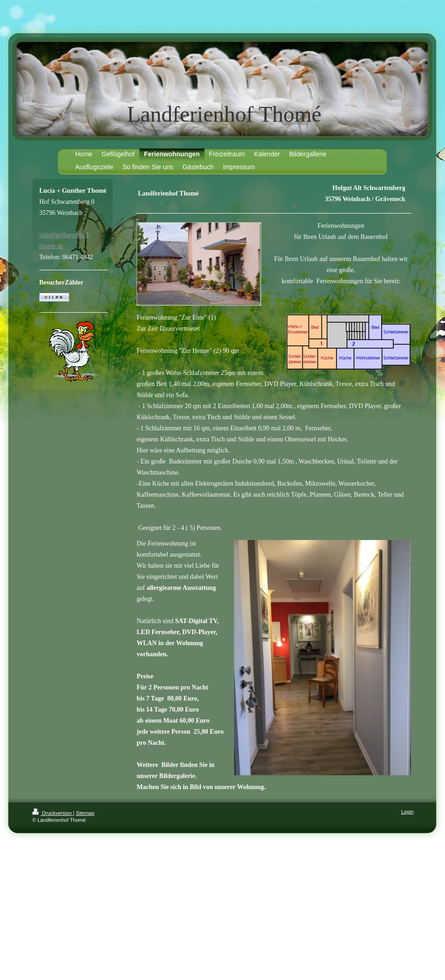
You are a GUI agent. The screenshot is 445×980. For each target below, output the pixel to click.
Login (407, 812)
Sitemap (85, 813)
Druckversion (53, 813)
